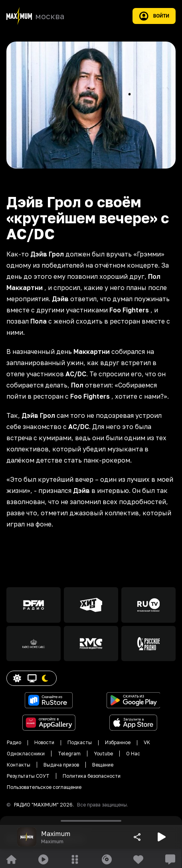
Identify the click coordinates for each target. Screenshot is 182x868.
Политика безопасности (92, 776)
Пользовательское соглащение (44, 787)
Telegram (69, 754)
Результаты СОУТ (28, 776)
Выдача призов (61, 765)
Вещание (103, 765)
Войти (154, 16)
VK (147, 742)
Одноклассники (26, 754)
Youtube (103, 754)
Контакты (19, 765)
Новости (44, 742)
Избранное (118, 742)
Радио (14, 742)
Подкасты (80, 742)
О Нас (133, 754)
